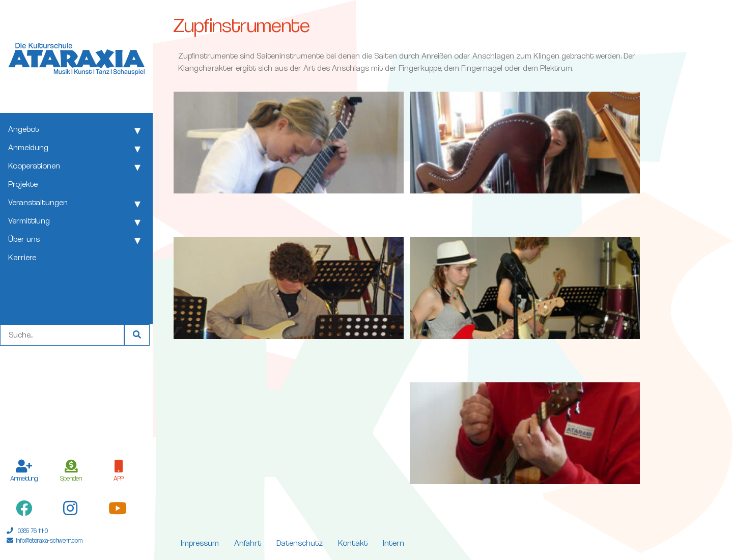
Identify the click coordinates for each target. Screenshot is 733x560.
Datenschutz (300, 543)
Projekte (23, 184)
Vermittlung (29, 221)
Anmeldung (28, 147)
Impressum (200, 543)
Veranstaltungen (38, 202)
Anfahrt (248, 543)
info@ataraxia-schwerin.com (49, 540)
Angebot (23, 129)
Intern (393, 543)
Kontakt (353, 543)
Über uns (24, 239)
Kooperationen (34, 166)
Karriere (22, 257)
